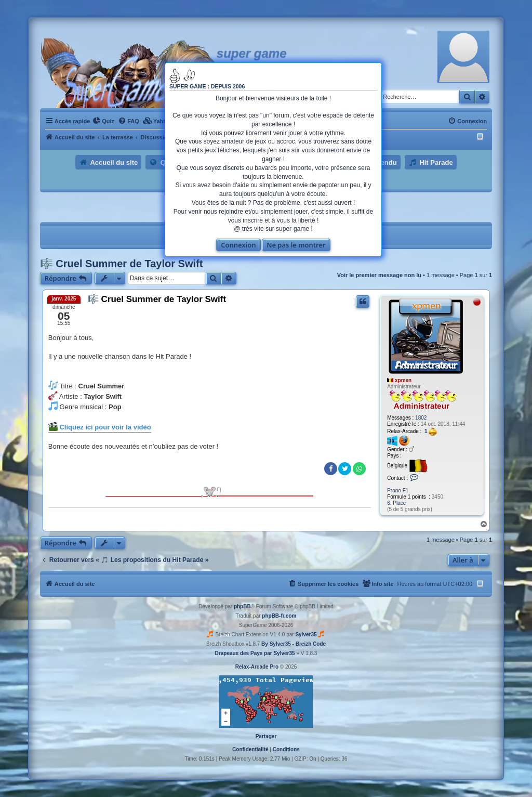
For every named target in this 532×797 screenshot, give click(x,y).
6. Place (396, 503)
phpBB (242, 606)
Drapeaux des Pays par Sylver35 (255, 653)
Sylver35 (306, 635)
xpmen (403, 380)
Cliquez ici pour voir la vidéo (100, 426)
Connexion (238, 245)
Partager (266, 736)
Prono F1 (398, 491)
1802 (421, 418)
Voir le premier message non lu (379, 275)
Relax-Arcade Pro (257, 667)
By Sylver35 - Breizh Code (294, 644)
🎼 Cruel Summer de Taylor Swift (122, 264)
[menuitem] (103, 121)
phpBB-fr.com (279, 616)
